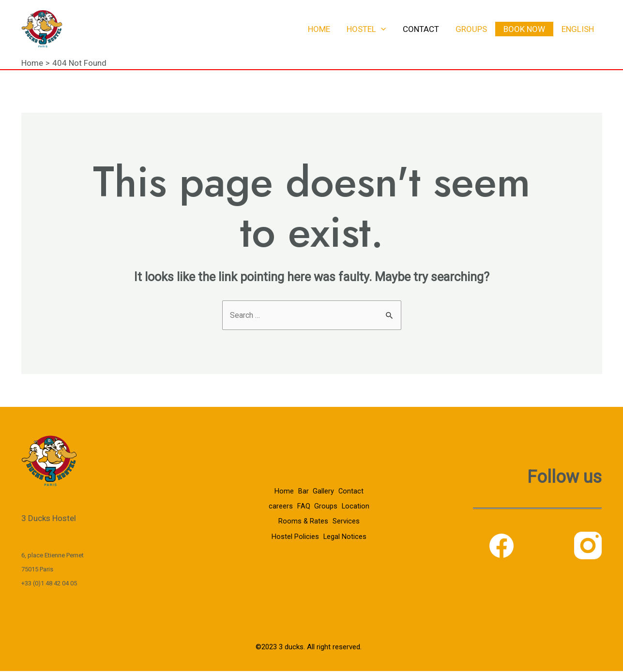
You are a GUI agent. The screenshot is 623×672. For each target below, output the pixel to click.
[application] (381, 29)
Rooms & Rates (335, 516)
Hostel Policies (334, 530)
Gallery (323, 488)
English (578, 29)
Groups (471, 29)
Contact (421, 29)
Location (289, 516)
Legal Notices (318, 543)
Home (319, 29)
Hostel (366, 29)
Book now (524, 29)
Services (290, 530)
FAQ (318, 502)
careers (292, 502)
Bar (300, 488)
